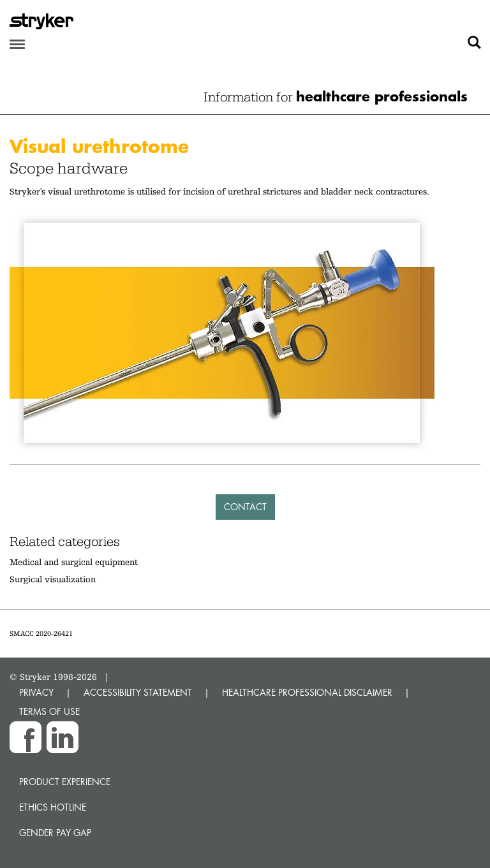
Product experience (65, 782)
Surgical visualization (53, 579)
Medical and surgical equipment (74, 562)
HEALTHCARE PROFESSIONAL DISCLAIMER (307, 692)
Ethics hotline (53, 807)
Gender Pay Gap (55, 833)
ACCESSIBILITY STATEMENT (138, 692)
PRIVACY (36, 692)
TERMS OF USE (49, 711)
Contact (245, 507)
